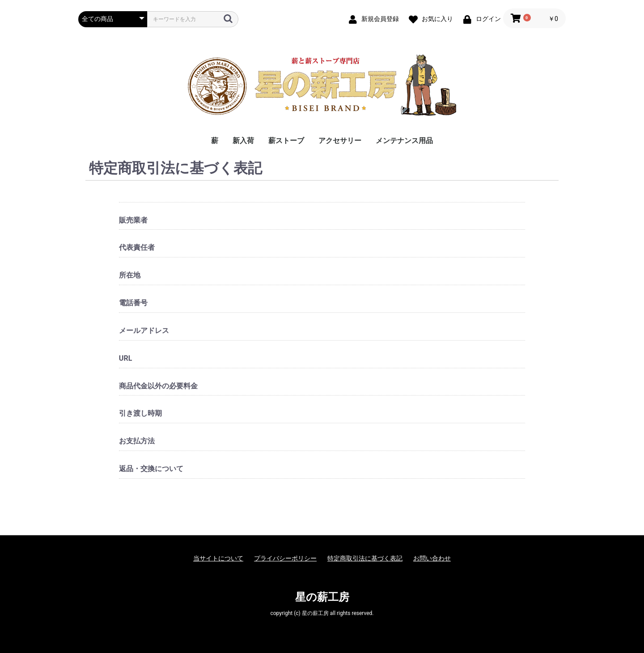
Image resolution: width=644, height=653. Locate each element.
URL (125, 358)
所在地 (130, 275)
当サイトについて (218, 558)
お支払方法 (137, 441)
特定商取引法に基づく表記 (365, 558)
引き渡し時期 (140, 413)
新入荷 (243, 141)
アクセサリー (340, 141)
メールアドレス (144, 331)
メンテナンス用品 (404, 141)
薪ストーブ (286, 141)
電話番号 (133, 303)
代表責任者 (137, 247)
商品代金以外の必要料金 (158, 386)
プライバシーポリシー (285, 558)
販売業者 (133, 220)
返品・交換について (151, 469)
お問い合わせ (432, 558)
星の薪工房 (322, 597)
